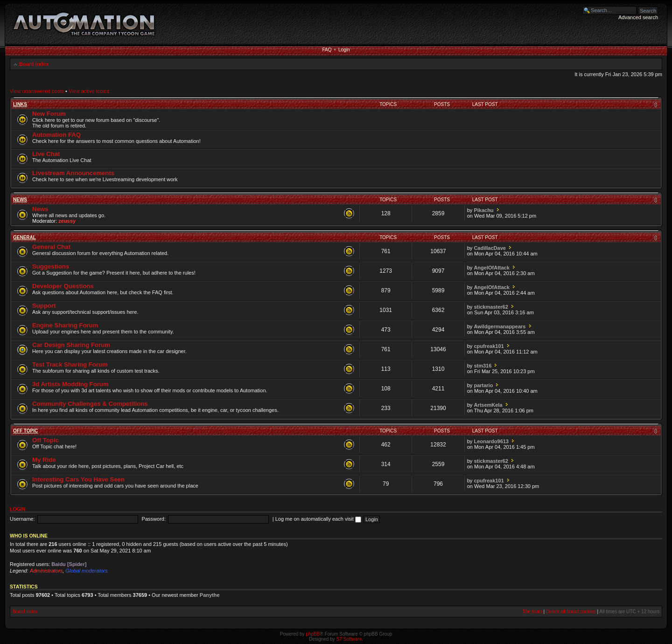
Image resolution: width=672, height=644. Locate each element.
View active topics (89, 91)
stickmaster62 (491, 307)
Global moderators (87, 571)
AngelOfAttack (491, 268)
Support (44, 306)
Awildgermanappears (500, 326)
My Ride (44, 460)
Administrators (46, 571)
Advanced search (638, 17)
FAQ (327, 50)
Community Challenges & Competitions (90, 404)
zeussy (67, 221)
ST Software (349, 639)
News (20, 200)
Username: (22, 519)
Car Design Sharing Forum (71, 345)
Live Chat (46, 154)
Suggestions (51, 266)
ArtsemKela (488, 405)
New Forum (49, 114)
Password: (154, 519)
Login (344, 50)
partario (483, 385)
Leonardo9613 (491, 441)
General (24, 237)
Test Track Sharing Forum (70, 364)
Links (20, 104)
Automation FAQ (56, 135)
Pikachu (483, 210)
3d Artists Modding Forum (70, 384)
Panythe (210, 595)
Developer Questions (63, 286)
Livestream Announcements (73, 173)
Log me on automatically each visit (318, 519)
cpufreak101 (489, 346)
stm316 (483, 366)
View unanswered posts (37, 91)
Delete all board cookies (571, 612)
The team (532, 612)
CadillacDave (490, 248)
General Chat (51, 247)
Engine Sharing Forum (65, 325)
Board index (34, 64)
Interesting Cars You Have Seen (78, 479)
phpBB (313, 634)
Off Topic (25, 431)
